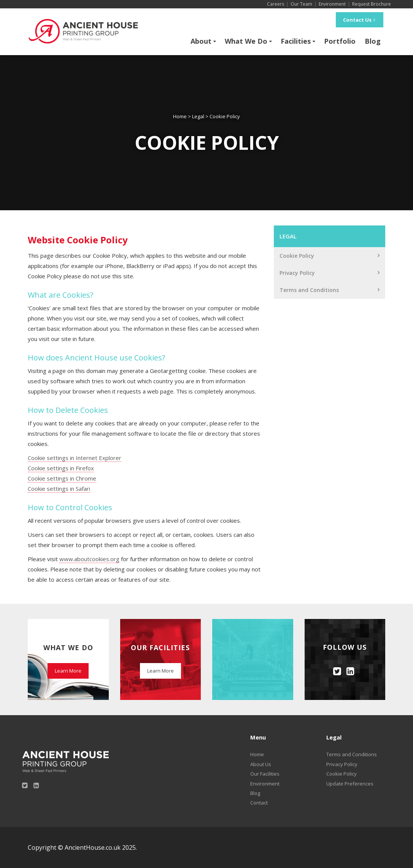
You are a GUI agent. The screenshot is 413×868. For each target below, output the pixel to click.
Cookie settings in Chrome (62, 478)
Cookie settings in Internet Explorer (75, 458)
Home (257, 754)
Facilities (296, 41)
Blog (373, 41)
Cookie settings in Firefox (61, 468)
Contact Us (360, 20)
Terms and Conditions (309, 290)
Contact (259, 803)
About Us (261, 764)
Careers (276, 4)
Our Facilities (265, 774)
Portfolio (340, 41)
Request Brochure (372, 4)
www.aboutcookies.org (89, 559)
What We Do (246, 41)
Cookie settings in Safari (59, 489)
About (201, 41)
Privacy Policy (297, 273)
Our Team (301, 4)
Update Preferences (350, 784)
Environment (332, 4)
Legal (288, 236)
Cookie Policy (297, 256)
